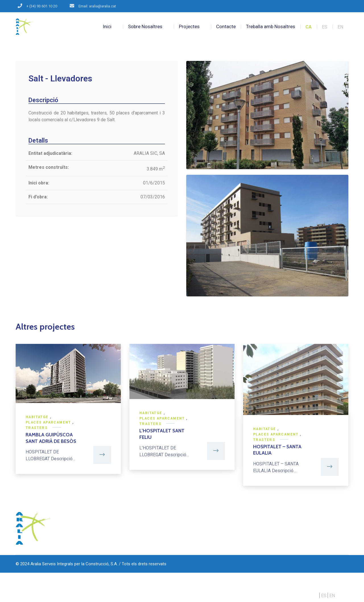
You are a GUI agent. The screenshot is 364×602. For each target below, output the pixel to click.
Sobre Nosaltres (145, 26)
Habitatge (37, 417)
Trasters (37, 428)
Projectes (189, 26)
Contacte (226, 26)
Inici (107, 26)
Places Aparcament (48, 422)
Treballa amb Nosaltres (271, 26)
